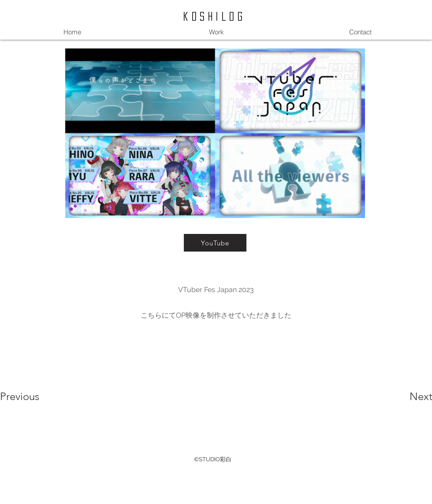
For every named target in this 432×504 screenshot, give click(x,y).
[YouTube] (215, 243)
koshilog (214, 16)
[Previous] (32, 397)
